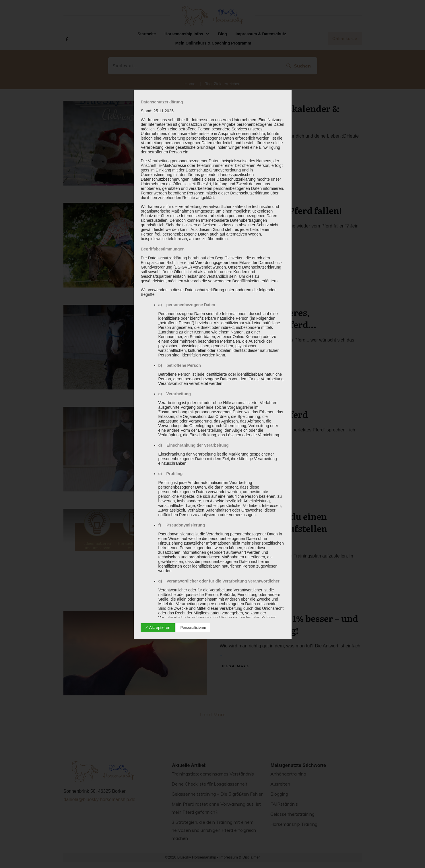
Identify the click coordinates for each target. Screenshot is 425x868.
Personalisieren (193, 627)
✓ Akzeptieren (158, 628)
